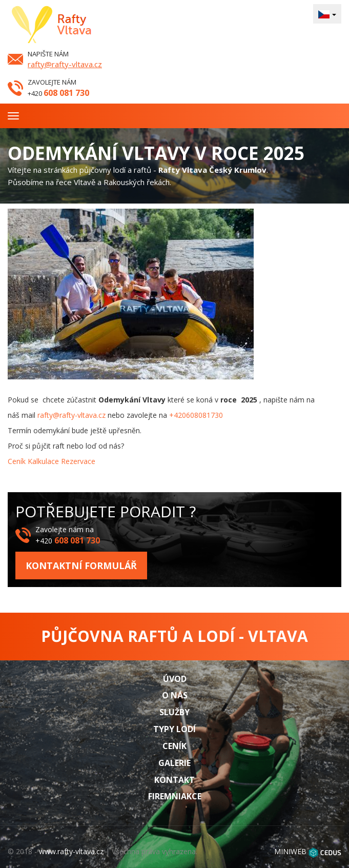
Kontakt (174, 780)
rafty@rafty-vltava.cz (65, 64)
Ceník (17, 461)
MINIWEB (290, 851)
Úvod (175, 679)
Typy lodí (174, 729)
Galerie (174, 763)
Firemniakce (175, 796)
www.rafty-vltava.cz (71, 851)
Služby (174, 712)
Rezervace (78, 461)
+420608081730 (196, 415)
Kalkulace (43, 461)
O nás (175, 695)
